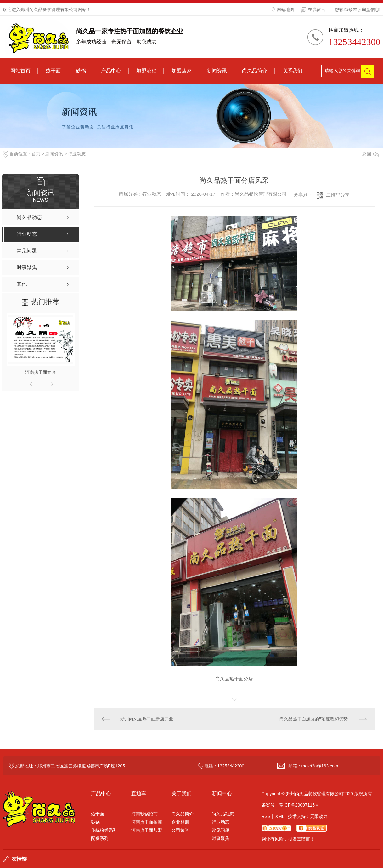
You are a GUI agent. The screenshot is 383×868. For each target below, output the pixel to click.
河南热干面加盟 (147, 830)
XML (280, 816)
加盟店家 (182, 71)
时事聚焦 (221, 838)
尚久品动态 (223, 814)
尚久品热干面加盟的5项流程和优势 (314, 719)
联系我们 (292, 71)
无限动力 (319, 816)
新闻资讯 (217, 71)
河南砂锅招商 (144, 814)
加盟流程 (146, 71)
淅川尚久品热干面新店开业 (147, 719)
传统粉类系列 (104, 830)
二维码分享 (338, 195)
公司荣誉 (180, 830)
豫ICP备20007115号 (299, 805)
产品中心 (111, 71)
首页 (36, 154)
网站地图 (283, 9)
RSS (266, 816)
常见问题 (221, 830)
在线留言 (313, 10)
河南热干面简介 (41, 372)
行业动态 (77, 154)
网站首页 (20, 71)
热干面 (53, 71)
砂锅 (81, 71)
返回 (370, 154)
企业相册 (180, 822)
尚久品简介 (255, 71)
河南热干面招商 (147, 822)
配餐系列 (100, 838)
